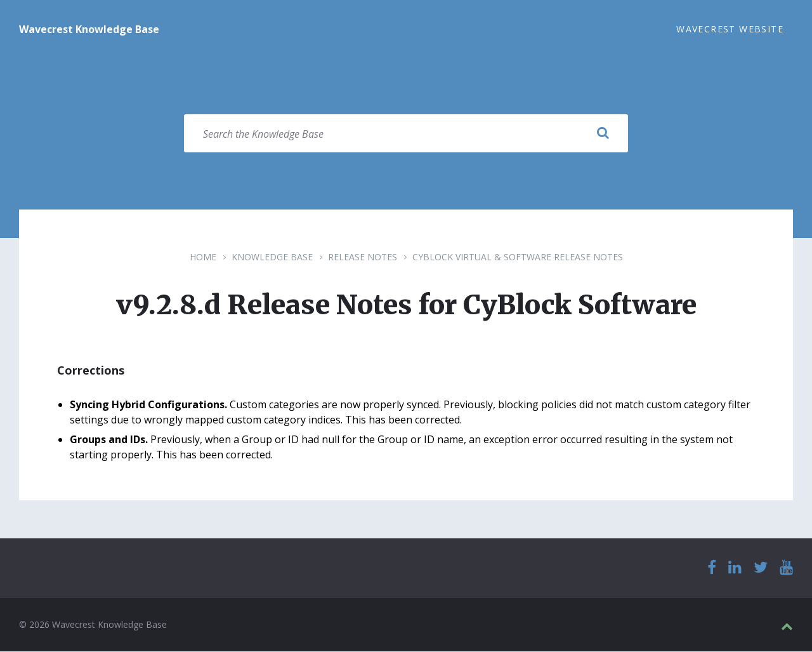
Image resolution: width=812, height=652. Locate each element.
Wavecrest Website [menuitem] (730, 29)
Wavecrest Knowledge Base (89, 29)
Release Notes (363, 257)
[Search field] (406, 134)
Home (203, 257)
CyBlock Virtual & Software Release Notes (518, 257)
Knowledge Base (272, 257)
